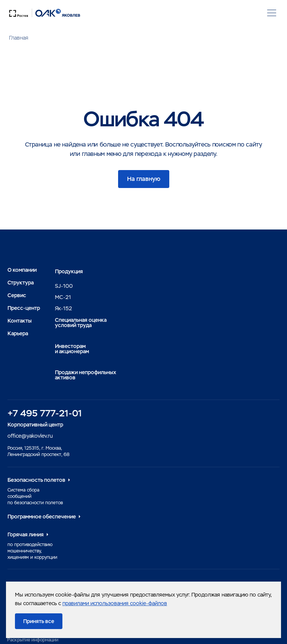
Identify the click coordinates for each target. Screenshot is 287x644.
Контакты (20, 321)
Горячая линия (26, 534)
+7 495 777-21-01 (45, 413)
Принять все (39, 621)
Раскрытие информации (33, 640)
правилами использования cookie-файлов (115, 603)
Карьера (18, 333)
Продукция (69, 271)
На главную (144, 179)
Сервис (17, 295)
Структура (21, 283)
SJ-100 (64, 286)
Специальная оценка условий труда (81, 323)
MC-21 (63, 297)
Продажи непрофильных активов (86, 375)
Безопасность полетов (36, 480)
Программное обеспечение (42, 517)
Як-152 (64, 308)
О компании (22, 270)
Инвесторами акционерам (72, 349)
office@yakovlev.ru (30, 436)
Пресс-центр (24, 308)
